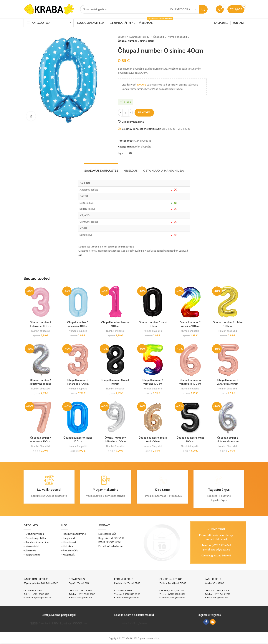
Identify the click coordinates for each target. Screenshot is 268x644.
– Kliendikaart (68, 542)
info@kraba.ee (115, 546)
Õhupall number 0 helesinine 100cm (78, 324)
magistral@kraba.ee (41, 598)
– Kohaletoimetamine (36, 542)
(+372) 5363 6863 (221, 545)
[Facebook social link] (126, 153)
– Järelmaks (30, 550)
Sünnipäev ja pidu (139, 37)
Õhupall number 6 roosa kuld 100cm (153, 440)
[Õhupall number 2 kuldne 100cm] (228, 302)
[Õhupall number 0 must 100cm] (153, 302)
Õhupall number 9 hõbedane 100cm (115, 440)
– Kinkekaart (68, 546)
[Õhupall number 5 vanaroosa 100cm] (228, 360)
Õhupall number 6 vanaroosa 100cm (190, 382)
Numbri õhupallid (177, 37)
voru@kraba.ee (220, 598)
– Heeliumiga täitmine (73, 534)
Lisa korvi (144, 112)
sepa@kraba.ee (84, 598)
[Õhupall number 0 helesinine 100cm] (78, 302)
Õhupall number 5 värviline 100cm (153, 382)
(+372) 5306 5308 (86, 594)
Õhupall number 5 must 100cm (190, 440)
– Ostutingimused (34, 534)
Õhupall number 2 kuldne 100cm (228, 324)
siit (80, 255)
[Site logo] (49, 9)
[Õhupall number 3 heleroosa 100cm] (40, 302)
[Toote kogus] (125, 113)
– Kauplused (68, 538)
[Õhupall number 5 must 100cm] (190, 417)
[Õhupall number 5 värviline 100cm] (153, 360)
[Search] (144, 9)
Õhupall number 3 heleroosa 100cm (40, 324)
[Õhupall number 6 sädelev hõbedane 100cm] (228, 417)
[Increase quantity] (130, 113)
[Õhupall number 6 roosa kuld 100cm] (153, 417)
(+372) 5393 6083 (132, 594)
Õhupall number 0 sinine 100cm (78, 440)
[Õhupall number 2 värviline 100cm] (190, 302)
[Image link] (162, 543)
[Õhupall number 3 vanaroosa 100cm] (78, 360)
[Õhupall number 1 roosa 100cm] (115, 302)
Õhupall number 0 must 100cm (153, 324)
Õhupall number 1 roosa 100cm (115, 324)
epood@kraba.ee (220, 550)
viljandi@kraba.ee (176, 598)
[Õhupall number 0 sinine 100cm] (78, 417)
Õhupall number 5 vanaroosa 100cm (228, 382)
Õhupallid (158, 37)
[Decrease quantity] (120, 113)
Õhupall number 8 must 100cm (115, 382)
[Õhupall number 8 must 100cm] (115, 360)
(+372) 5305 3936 (177, 594)
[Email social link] (130, 153)
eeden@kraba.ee (131, 598)
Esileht (122, 37)
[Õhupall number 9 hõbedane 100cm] (115, 417)
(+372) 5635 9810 (222, 594)
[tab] (101, 169)
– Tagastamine (32, 555)
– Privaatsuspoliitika (35, 538)
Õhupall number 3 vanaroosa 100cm (78, 382)
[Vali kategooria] (183, 9)
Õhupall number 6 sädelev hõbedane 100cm (228, 441)
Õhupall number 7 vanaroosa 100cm (40, 440)
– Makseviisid (31, 546)
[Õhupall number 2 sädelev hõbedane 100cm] (40, 360)
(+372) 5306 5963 (41, 594)
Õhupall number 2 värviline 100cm (190, 324)
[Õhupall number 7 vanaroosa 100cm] (40, 417)
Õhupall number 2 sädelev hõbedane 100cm (40, 384)
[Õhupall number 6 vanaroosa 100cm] (190, 360)
